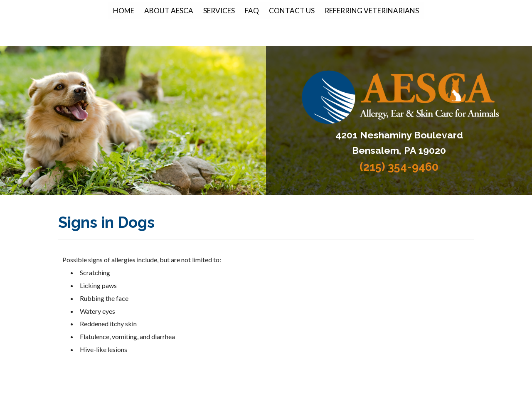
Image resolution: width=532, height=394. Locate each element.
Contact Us (292, 11)
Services (219, 11)
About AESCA (169, 11)
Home (124, 11)
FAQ (252, 11)
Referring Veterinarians (372, 11)
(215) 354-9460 (399, 167)
